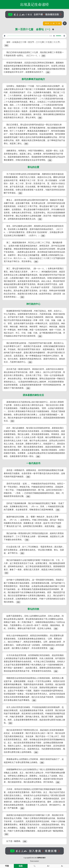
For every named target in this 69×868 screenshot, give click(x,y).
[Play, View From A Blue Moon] (5, 36)
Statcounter (34, 861)
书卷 (7, 866)
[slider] (28, 36)
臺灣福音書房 (41, 858)
